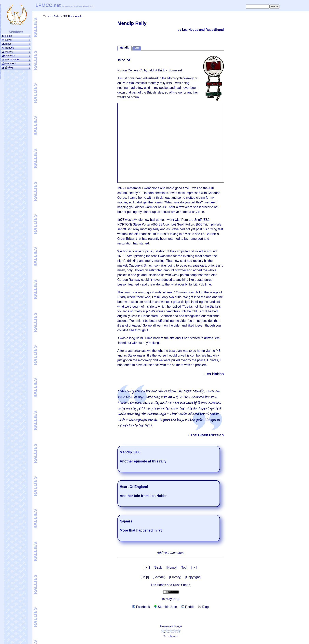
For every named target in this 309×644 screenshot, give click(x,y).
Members (16, 64)
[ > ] (194, 568)
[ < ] (147, 568)
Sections (16, 32)
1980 (137, 48)
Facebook (141, 607)
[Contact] (159, 577)
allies (16, 52)
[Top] (184, 568)
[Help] (145, 577)
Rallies (57, 16)
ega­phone (16, 60)
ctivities (16, 56)
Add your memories (171, 553)
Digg (203, 607)
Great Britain (126, 239)
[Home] (172, 568)
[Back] (158, 568)
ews (16, 40)
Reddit (188, 607)
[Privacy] (175, 577)
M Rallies (67, 16)
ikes (16, 44)
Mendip (125, 48)
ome (16, 36)
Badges (16, 48)
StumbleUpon (165, 607)
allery (16, 67)
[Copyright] (193, 577)
